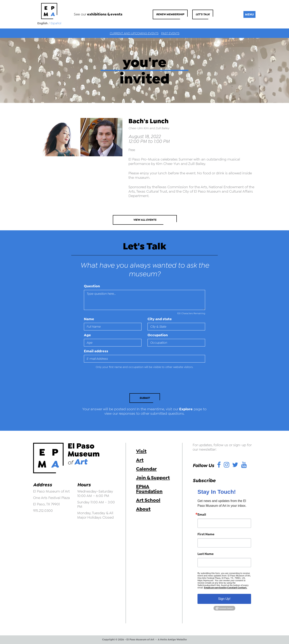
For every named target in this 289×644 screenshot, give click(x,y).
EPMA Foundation (149, 489)
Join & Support (153, 478)
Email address (96, 351)
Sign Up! (224, 599)
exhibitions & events (105, 14)
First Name (206, 534)
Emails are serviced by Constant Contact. (225, 588)
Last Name (206, 554)
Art (140, 460)
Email (202, 515)
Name (89, 319)
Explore (186, 409)
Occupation (158, 335)
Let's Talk (203, 14)
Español (56, 23)
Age (87, 335)
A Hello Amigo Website (172, 640)
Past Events (170, 33)
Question (92, 286)
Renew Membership (170, 14)
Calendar (146, 469)
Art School (148, 500)
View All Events (145, 220)
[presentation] (111, 382)
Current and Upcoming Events (134, 33)
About (143, 509)
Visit (141, 451)
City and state (160, 319)
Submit (145, 398)
